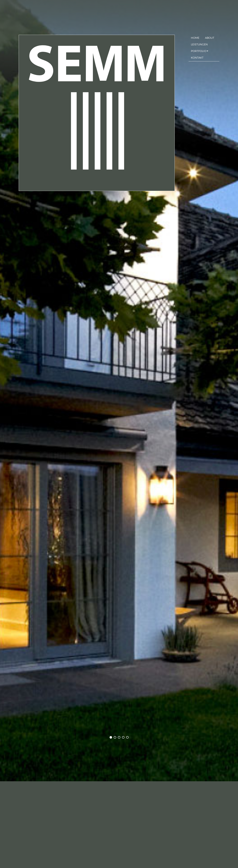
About (210, 37)
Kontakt (197, 57)
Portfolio (199, 51)
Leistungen (199, 44)
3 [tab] (121, 737)
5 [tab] (129, 737)
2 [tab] (117, 737)
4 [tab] (125, 737)
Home (195, 37)
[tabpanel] (119, 391)
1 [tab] (112, 737)
